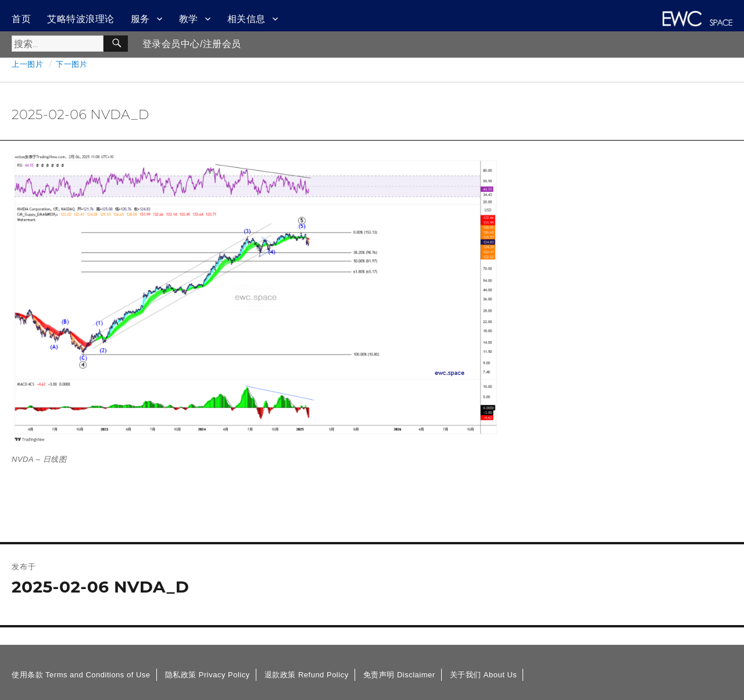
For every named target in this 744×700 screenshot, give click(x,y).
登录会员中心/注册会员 (192, 44)
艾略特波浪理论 (81, 19)
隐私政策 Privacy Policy (208, 675)
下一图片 (71, 64)
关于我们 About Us (484, 675)
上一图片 (27, 64)
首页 (21, 19)
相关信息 (246, 19)
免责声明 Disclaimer (399, 675)
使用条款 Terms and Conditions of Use (81, 675)
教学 (189, 19)
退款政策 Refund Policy (307, 675)
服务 (140, 19)
